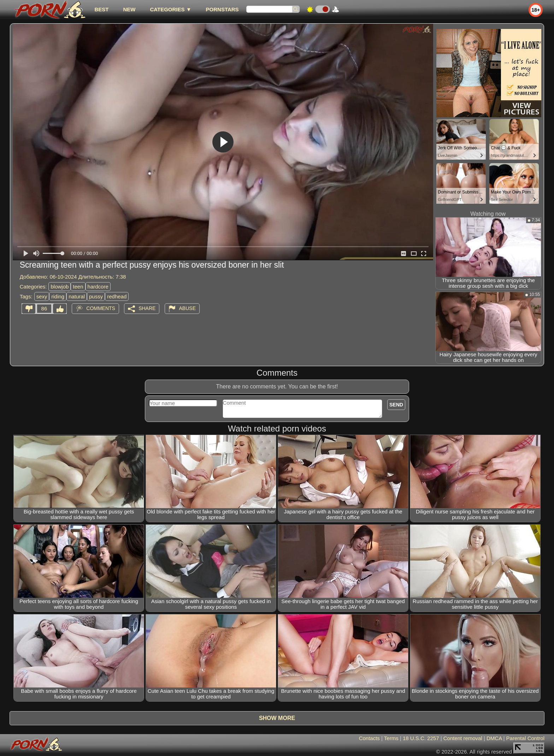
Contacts (369, 738)
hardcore (98, 287)
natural (77, 296)
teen (78, 287)
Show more (277, 718)
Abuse (187, 308)
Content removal (463, 738)
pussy (96, 296)
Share (147, 308)
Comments (101, 308)
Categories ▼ (170, 9)
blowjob (60, 287)
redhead (117, 296)
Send (396, 405)
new (129, 9)
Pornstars (222, 9)
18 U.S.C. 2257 (421, 738)
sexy (42, 296)
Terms (391, 738)
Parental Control (525, 738)
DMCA (494, 738)
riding (58, 296)
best (101, 9)
